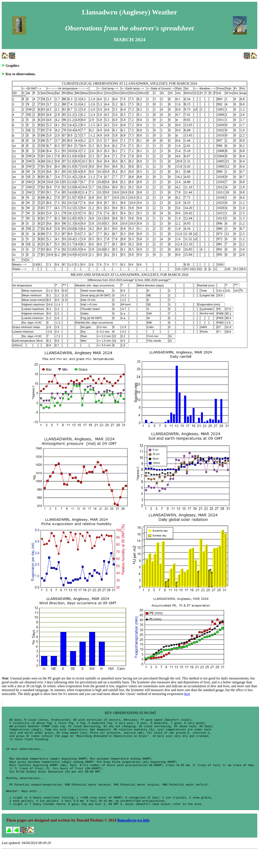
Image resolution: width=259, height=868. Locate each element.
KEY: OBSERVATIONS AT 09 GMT (130, 713)
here (187, 694)
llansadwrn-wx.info (133, 838)
